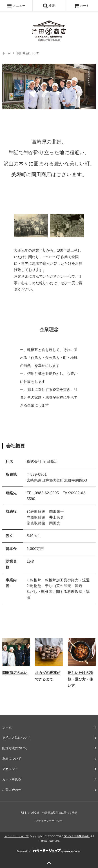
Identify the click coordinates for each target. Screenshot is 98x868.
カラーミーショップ (17, 836)
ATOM (35, 813)
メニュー (16, 6)
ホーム (6, 53)
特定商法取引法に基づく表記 (60, 813)
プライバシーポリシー (49, 821)
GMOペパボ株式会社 (77, 836)
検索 (49, 6)
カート (82, 6)
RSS (23, 813)
